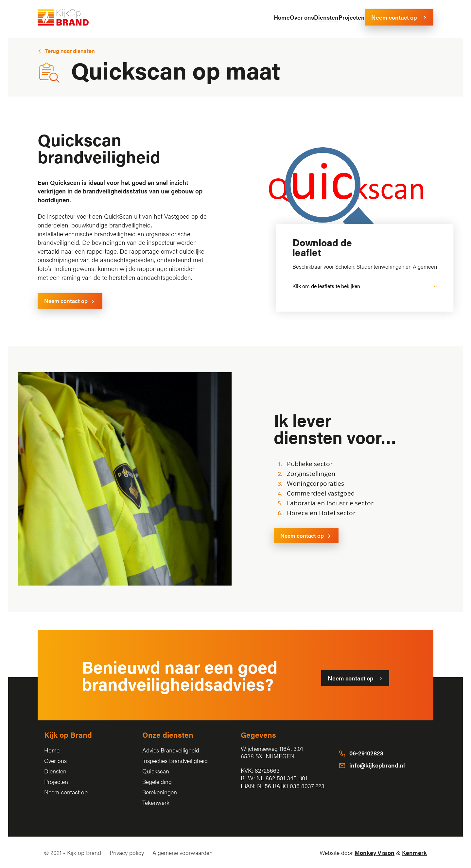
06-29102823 (366, 753)
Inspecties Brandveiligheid (175, 760)
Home (52, 750)
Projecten (56, 781)
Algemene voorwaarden (183, 852)
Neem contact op (66, 792)
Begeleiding (157, 781)
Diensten (55, 771)
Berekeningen (160, 792)
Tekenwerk (156, 802)
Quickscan (156, 771)
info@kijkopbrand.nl (377, 765)
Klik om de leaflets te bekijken (326, 286)
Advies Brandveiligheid (171, 750)
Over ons (55, 760)
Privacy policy (127, 852)
